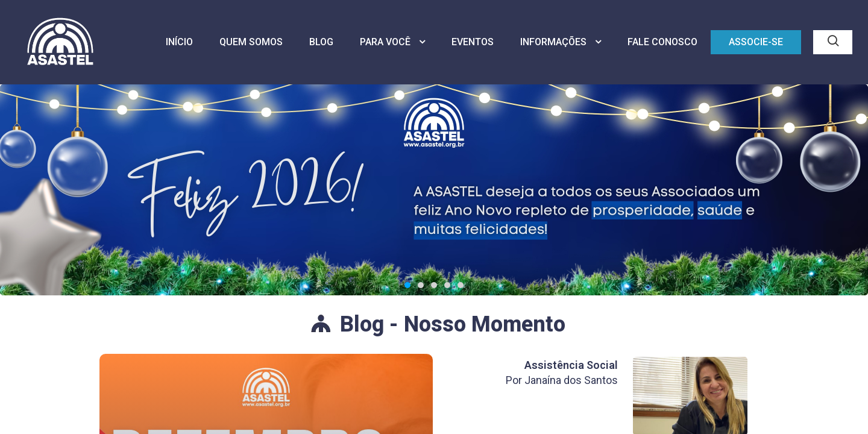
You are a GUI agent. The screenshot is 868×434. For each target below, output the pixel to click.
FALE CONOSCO (662, 42)
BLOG (321, 42)
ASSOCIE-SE (756, 42)
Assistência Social (571, 365)
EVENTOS (473, 42)
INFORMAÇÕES (561, 42)
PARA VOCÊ (392, 42)
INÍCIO (179, 42)
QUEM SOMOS (251, 42)
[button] (407, 287)
